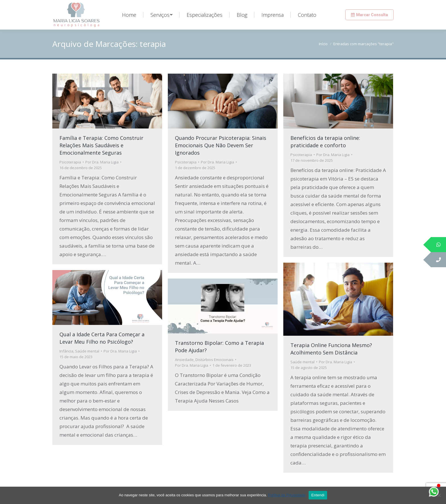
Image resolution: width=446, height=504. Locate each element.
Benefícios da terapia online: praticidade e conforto (325, 142)
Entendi (318, 495)
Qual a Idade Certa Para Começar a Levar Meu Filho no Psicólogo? (102, 338)
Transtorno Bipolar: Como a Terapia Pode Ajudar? (219, 347)
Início (323, 44)
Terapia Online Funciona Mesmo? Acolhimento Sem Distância (331, 349)
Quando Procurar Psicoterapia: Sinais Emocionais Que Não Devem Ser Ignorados (221, 145)
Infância (66, 351)
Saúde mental (303, 362)
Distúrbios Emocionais (214, 360)
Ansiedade (184, 360)
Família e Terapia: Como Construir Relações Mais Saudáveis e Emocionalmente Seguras (101, 145)
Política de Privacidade (287, 495)
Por (102, 162)
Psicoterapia (70, 162)
